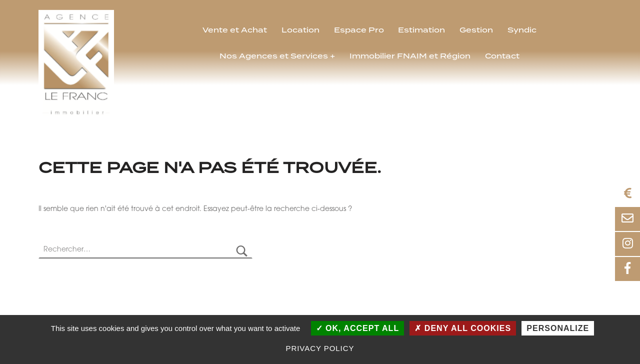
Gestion (476, 30)
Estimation (421, 30)
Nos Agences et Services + (277, 56)
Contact (502, 56)
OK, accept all (358, 328)
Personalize (558, 328)
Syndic (522, 30)
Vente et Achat (235, 30)
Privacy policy (320, 348)
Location (300, 30)
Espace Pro (359, 30)
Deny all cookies (463, 328)
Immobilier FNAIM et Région (410, 56)
